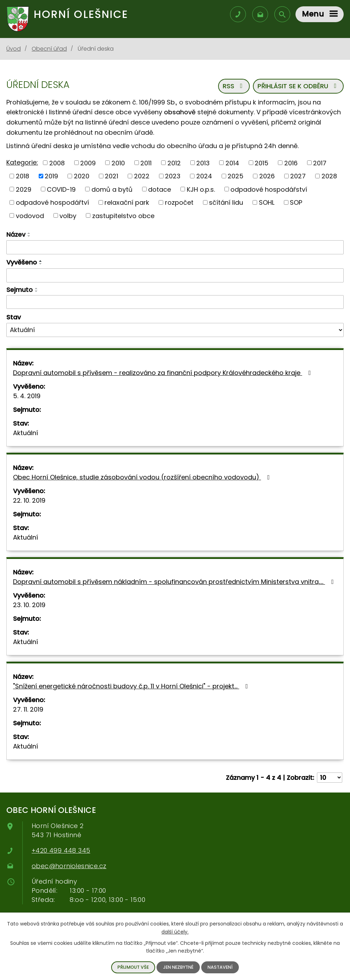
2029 (24, 189)
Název (16, 234)
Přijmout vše (133, 967)
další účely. (175, 931)
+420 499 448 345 (61, 850)
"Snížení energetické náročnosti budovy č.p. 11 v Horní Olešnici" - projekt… (132, 686)
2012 (174, 163)
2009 (88, 163)
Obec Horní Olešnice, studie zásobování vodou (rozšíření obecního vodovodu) (143, 477)
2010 (118, 163)
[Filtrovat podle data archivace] (175, 302)
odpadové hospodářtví (52, 202)
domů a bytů (112, 189)
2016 (291, 163)
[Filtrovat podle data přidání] (175, 275)
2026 (267, 176)
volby (68, 215)
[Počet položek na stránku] (330, 778)
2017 (320, 163)
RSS (234, 86)
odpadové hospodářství (269, 189)
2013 (203, 163)
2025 (236, 176)
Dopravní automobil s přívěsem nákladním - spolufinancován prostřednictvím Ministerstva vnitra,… (175, 582)
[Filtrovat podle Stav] (175, 330)
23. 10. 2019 (29, 605)
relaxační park (127, 202)
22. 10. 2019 (29, 500)
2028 (329, 176)
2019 (51, 176)
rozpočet (179, 202)
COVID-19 (61, 189)
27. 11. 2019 (28, 709)
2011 (146, 163)
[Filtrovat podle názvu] (175, 247)
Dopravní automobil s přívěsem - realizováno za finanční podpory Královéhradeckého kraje (163, 373)
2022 (142, 176)
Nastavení (220, 967)
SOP (296, 202)
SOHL (267, 202)
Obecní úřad (49, 49)
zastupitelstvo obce (123, 215)
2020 (82, 176)
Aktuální (26, 433)
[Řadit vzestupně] (29, 233)
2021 (112, 176)
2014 (232, 163)
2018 (23, 176)
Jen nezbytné (178, 967)
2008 (57, 163)
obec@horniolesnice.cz (69, 866)
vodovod (30, 215)
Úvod (14, 49)
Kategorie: (22, 162)
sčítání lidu (226, 202)
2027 (298, 176)
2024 (204, 176)
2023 (173, 176)
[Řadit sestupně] (29, 236)
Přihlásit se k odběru (298, 86)
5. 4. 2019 (27, 396)
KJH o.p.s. (201, 189)
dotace (160, 189)
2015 (262, 163)
